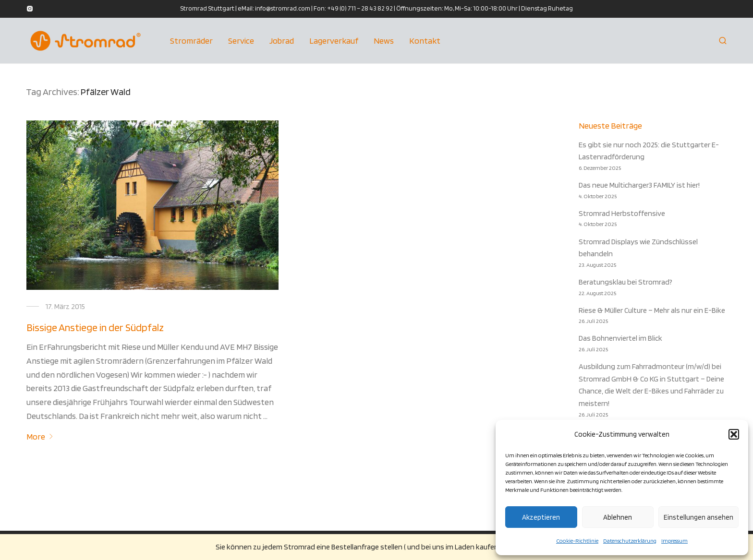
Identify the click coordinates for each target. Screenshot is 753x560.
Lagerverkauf (334, 41)
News (384, 41)
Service (241, 41)
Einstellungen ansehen (698, 517)
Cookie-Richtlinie (577, 541)
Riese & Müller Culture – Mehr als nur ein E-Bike (652, 310)
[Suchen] (723, 41)
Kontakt (425, 41)
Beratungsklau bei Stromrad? (625, 282)
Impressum (674, 541)
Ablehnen (618, 517)
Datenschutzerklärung (630, 541)
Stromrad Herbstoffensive (622, 213)
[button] (734, 434)
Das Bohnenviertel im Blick (620, 338)
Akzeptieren (541, 517)
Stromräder (191, 41)
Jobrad (282, 41)
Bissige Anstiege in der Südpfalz (95, 327)
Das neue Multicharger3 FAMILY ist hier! (639, 185)
